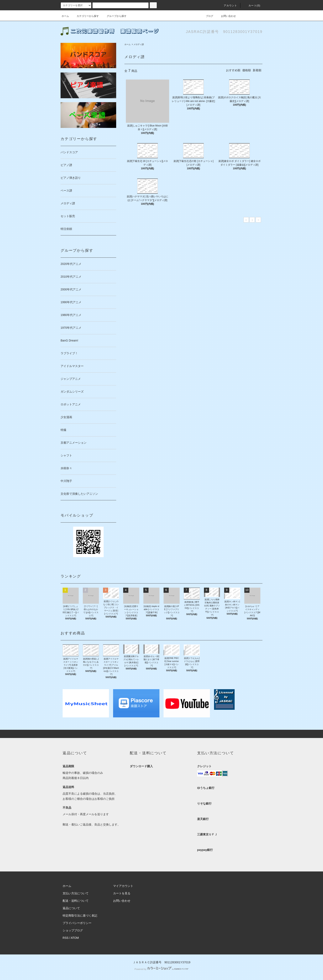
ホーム (65, 16)
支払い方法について (76, 893)
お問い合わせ (226, 16)
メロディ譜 (139, 44)
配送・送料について (76, 901)
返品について (71, 908)
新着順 (257, 70)
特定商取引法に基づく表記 (80, 916)
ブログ (207, 16)
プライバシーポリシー (77, 923)
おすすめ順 (233, 70)
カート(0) (252, 6)
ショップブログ (73, 930)
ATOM (75, 938)
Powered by (161, 969)
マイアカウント (123, 886)
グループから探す (114, 16)
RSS (66, 938)
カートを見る (122, 893)
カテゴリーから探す (85, 16)
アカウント (228, 6)
